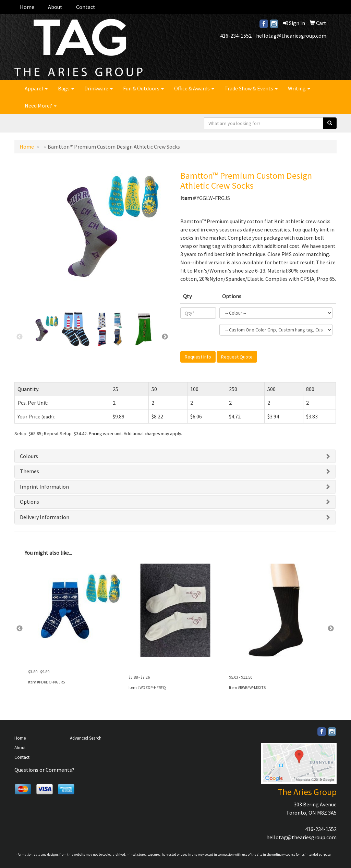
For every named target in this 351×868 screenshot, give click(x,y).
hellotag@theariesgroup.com (291, 36)
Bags (66, 88)
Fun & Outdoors (143, 88)
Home (27, 7)
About (55, 7)
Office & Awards (194, 88)
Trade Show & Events (251, 88)
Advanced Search (86, 738)
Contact (86, 7)
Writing (299, 88)
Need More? (41, 105)
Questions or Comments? (44, 770)
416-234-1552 (236, 36)
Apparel (36, 88)
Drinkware (99, 88)
